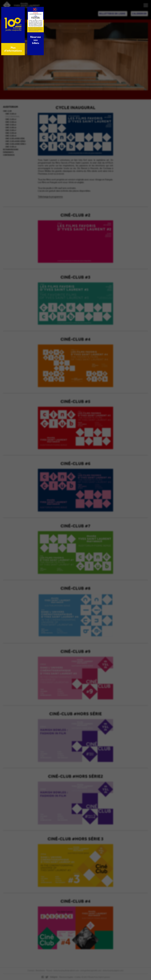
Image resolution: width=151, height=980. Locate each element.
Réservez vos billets (36, 40)
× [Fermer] (34, 9)
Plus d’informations (13, 49)
